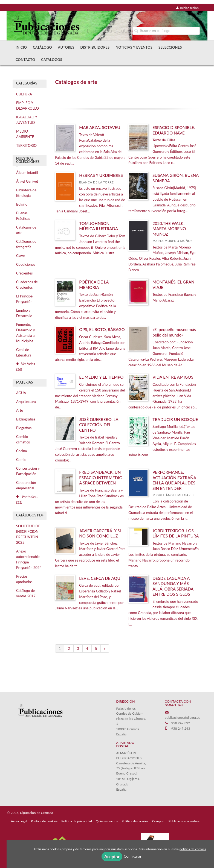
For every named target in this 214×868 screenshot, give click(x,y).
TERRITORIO (26, 145)
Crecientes (24, 273)
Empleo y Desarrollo (24, 313)
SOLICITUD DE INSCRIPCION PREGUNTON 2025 (28, 534)
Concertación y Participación (28, 471)
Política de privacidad (77, 821)
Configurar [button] (133, 856)
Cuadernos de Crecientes (27, 285)
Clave (20, 256)
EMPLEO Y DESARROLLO (28, 106)
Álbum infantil (27, 173)
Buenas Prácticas (23, 216)
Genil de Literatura (24, 352)
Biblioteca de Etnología (26, 193)
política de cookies (193, 849)
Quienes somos (107, 821)
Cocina (21, 451)
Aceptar (112, 856)
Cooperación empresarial (26, 485)
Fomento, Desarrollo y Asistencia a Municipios (26, 333)
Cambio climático (23, 439)
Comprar (158, 821)
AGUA (21, 393)
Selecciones (170, 47)
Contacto (25, 60)
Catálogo (42, 47)
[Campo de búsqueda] (166, 31)
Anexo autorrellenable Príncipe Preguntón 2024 (29, 559)
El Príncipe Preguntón (24, 299)
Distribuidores (95, 47)
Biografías (24, 428)
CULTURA (24, 94)
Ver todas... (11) (27, 499)
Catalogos (52, 60)
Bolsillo (22, 204)
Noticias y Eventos (134, 47)
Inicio (21, 47)
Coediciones (26, 264)
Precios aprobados (24, 579)
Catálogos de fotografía (26, 244)
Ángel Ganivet (27, 181)
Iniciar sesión (187, 8)
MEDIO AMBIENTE (25, 134)
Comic (21, 460)
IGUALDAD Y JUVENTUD (27, 120)
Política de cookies (44, 821)
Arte (20, 410)
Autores (66, 47)
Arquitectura (26, 402)
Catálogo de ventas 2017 (26, 593)
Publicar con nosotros (184, 821)
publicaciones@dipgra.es (182, 718)
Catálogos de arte (26, 230)
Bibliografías (26, 419)
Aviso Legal (19, 821)
